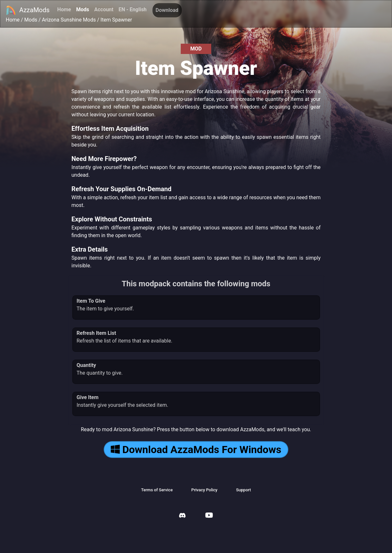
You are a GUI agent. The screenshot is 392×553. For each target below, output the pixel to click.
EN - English (132, 9)
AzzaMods (28, 10)
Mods (83, 9)
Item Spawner (116, 20)
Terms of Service (157, 490)
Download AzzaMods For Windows (196, 450)
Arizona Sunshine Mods (69, 20)
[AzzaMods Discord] (182, 516)
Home (64, 9)
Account (104, 9)
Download (167, 10)
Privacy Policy (204, 490)
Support (243, 490)
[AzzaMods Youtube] (209, 516)
